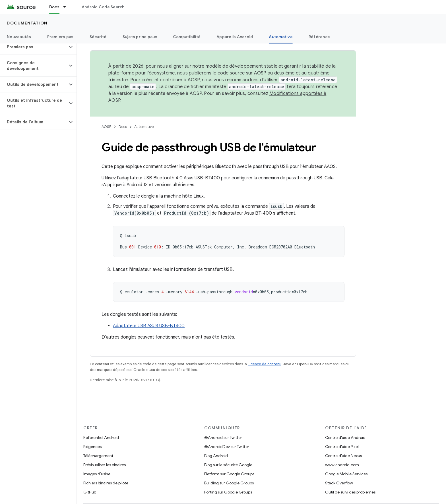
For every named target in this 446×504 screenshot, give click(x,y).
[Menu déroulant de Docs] (67, 7)
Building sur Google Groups (229, 483)
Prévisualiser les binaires (105, 465)
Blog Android (216, 456)
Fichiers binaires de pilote (106, 483)
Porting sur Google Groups (228, 492)
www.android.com (342, 465)
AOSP (106, 127)
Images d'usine (97, 474)
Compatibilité (187, 37)
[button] (34, 47)
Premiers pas (60, 37)
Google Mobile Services (346, 474)
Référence (319, 37)
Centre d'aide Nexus (343, 456)
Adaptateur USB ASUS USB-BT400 (149, 326)
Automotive (144, 127)
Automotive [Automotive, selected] (281, 37)
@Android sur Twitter (223, 437)
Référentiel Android (101, 437)
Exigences (92, 447)
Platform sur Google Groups (229, 474)
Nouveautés (19, 37)
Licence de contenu (265, 364)
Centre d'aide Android (345, 437)
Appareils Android (235, 37)
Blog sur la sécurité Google (228, 465)
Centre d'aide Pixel (342, 447)
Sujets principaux (140, 37)
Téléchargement (98, 456)
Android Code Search (103, 7)
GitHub (90, 492)
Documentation (27, 23)
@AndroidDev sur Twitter (227, 447)
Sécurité (98, 37)
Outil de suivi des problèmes (350, 492)
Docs (123, 127)
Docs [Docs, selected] (54, 7)
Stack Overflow (339, 483)
